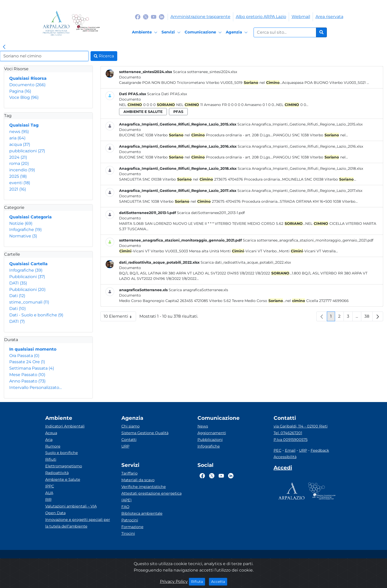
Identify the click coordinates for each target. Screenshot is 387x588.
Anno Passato (27, 381)
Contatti (129, 440)
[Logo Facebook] (138, 17)
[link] (4, 47)
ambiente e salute (143, 112)
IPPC (50, 486)
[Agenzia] (237, 32)
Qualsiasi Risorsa (28, 78)
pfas (178, 112)
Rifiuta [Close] (198, 581)
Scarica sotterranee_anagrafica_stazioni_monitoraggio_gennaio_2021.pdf (308, 240)
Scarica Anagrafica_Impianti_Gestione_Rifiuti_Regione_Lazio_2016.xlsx (300, 146)
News (203, 426)
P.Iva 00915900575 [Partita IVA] (291, 440)
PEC (277, 450)
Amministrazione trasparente (200, 17)
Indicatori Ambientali (65, 426)
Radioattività (57, 473)
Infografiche (25, 230)
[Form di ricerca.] (285, 32)
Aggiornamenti (212, 433)
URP (125, 446)
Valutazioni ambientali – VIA (71, 506)
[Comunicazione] (204, 32)
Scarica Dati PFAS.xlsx (167, 94)
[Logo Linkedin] (162, 17)
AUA (49, 493)
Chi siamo (130, 426)
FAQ (125, 507)
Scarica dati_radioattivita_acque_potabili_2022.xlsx (246, 262)
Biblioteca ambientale (142, 513)
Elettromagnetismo (64, 466)
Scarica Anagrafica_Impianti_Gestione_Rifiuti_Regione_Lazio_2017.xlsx (300, 191)
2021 (18, 189)
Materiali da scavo (138, 480)
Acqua (51, 433)
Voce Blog (24, 97)
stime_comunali (29, 302)
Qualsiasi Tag (24, 125)
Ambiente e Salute (63, 479)
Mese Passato (27, 375)
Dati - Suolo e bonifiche (36, 315)
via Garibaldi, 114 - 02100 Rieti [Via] (301, 426)
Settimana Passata (32, 368)
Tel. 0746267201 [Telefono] (288, 433)
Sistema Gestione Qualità (145, 433)
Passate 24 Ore (27, 362)
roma (19, 163)
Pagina (20, 91)
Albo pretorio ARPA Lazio (261, 17)
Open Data (55, 513)
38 (368, 318)
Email (290, 450)
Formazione (132, 527)
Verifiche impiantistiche (144, 487)
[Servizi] (172, 32)
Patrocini (130, 520)
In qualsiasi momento (33, 349)
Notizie (21, 223)
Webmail (301, 17)
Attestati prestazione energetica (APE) (151, 497)
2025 (18, 176)
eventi (20, 183)
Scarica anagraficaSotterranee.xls (198, 290)
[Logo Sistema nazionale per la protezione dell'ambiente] (86, 23)
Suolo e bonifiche (62, 453)
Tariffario (129, 473)
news (19, 132)
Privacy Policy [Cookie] (174, 581)
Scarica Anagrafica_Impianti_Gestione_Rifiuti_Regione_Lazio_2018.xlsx (300, 168)
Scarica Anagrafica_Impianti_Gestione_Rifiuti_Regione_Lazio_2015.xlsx (300, 124)
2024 (18, 157)
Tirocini (128, 533)
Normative (23, 236)
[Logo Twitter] (146, 17)
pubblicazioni (27, 151)
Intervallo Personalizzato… (35, 387)
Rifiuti (51, 459)
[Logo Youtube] (154, 17)
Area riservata (329, 17)
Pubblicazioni (27, 277)
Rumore (53, 446)
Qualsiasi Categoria (30, 217)
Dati (17, 296)
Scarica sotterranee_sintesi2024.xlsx (205, 72)
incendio (22, 170)
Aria (49, 440)
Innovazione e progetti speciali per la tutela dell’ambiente (78, 523)
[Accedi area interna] (283, 469)
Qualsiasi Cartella (28, 264)
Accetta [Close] (219, 581)
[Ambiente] (145, 32)
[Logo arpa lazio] (56, 23)
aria (17, 138)
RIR (48, 500)
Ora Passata (24, 356)
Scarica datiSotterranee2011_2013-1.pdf (211, 213)
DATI (18, 283)
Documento (27, 85)
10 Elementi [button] (120, 318)
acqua (20, 144)
